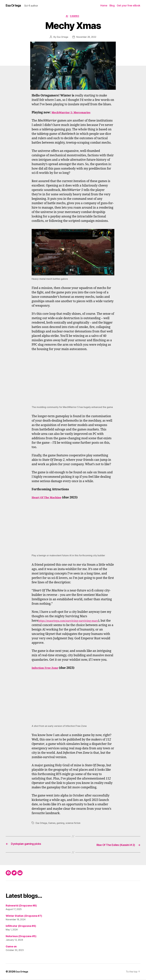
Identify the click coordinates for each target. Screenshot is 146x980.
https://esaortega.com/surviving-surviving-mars (72, 622)
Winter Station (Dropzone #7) (24, 916)
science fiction (74, 824)
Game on (11, 947)
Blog (112, 6)
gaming (61, 824)
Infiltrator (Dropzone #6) (21, 926)
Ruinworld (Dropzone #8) (21, 906)
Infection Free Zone (46, 669)
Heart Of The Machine (48, 498)
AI (67, 17)
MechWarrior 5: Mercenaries (73, 113)
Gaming (76, 17)
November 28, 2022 (86, 38)
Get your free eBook (129, 6)
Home (104, 6)
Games (52, 824)
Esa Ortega (14, 6)
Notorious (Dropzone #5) (21, 937)
